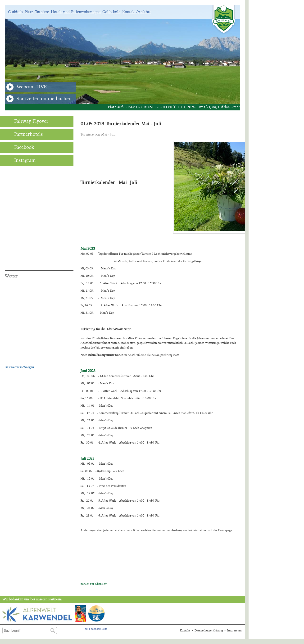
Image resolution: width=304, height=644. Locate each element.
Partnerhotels (24, 134)
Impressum (234, 630)
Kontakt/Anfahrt (136, 12)
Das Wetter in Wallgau (19, 367)
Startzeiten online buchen (39, 99)
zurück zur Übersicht (94, 584)
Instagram (20, 160)
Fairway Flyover (27, 121)
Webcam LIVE (27, 87)
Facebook (19, 147)
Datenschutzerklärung (209, 630)
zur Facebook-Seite (96, 629)
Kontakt (185, 630)
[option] (122, 54)
